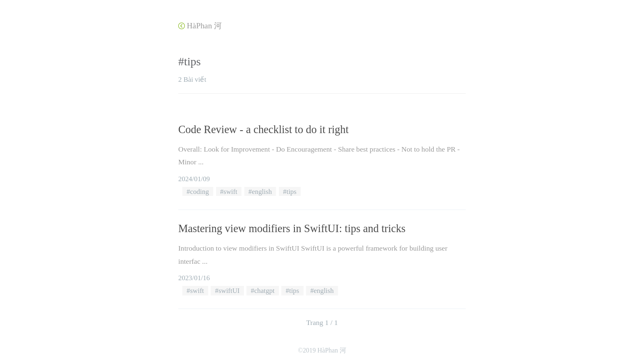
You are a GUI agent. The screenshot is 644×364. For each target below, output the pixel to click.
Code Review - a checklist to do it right (263, 129)
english (262, 192)
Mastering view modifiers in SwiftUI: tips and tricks (292, 228)
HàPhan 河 (200, 26)
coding (200, 192)
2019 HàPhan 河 (324, 350)
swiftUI (229, 291)
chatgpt (264, 291)
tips (291, 192)
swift (230, 192)
